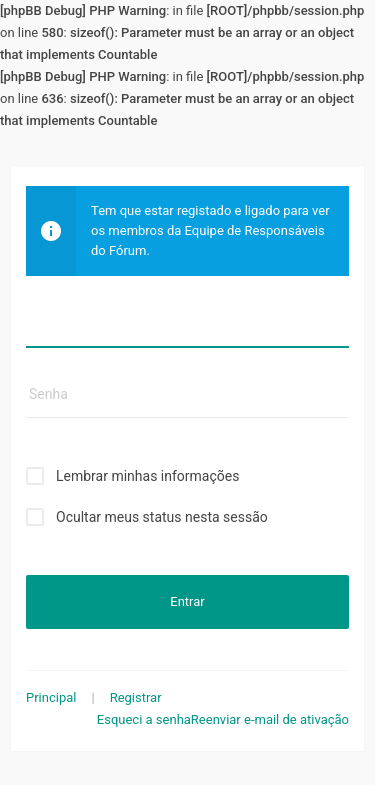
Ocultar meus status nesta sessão (162, 517)
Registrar (136, 697)
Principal (51, 697)
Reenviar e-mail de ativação (270, 719)
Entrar (187, 601)
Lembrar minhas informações (147, 476)
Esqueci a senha (144, 719)
